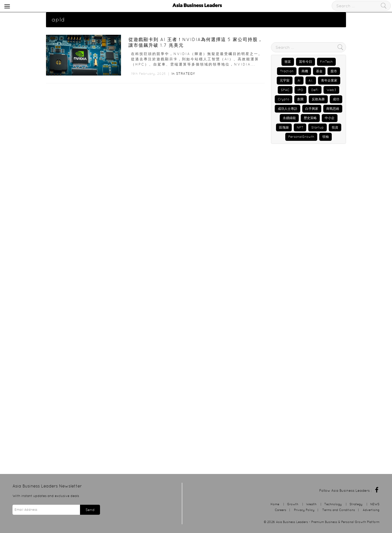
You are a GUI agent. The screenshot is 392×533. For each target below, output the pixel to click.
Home (275, 504)
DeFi (315, 90)
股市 (334, 71)
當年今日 (305, 62)
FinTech (326, 62)
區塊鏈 (284, 127)
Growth (293, 504)
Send (90, 510)
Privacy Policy (304, 510)
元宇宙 (285, 80)
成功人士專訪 (287, 109)
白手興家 (312, 109)
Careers (280, 510)
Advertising (371, 510)
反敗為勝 (318, 99)
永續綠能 (289, 118)
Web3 (331, 90)
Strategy (185, 74)
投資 (335, 127)
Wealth (311, 504)
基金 (319, 71)
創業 (300, 99)
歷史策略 (310, 118)
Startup (317, 127)
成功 (336, 99)
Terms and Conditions (339, 510)
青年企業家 (329, 80)
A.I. (311, 80)
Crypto (283, 99)
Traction (287, 71)
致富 (288, 62)
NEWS (375, 504)
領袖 (325, 137)
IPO (300, 90)
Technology (333, 504)
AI (299, 80)
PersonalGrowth (301, 137)
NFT (300, 127)
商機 (305, 71)
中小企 (330, 118)
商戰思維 (333, 109)
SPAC (285, 90)
